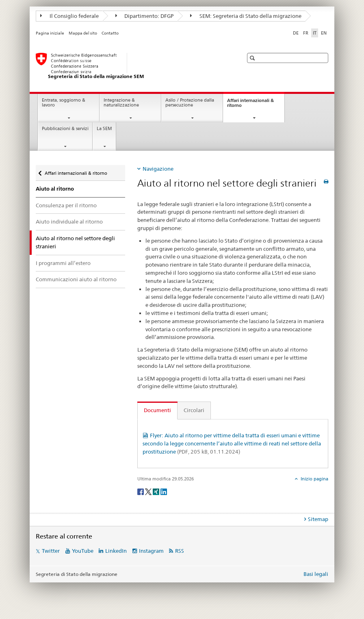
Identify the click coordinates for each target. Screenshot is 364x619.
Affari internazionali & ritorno (250, 105)
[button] (253, 58)
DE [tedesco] (296, 33)
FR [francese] (306, 33)
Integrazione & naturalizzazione (121, 103)
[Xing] (157, 491)
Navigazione (158, 169)
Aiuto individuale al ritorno (69, 222)
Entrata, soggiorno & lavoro (64, 103)
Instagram (151, 551)
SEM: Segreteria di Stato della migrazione (246, 16)
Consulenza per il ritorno (66, 205)
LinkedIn (116, 551)
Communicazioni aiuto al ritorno (76, 279)
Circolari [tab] (194, 410)
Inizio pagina (314, 479)
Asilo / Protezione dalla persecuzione (190, 103)
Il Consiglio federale (69, 16)
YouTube (83, 551)
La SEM (104, 129)
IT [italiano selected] (315, 33)
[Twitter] (149, 491)
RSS (180, 551)
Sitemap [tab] (318, 519)
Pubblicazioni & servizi (65, 129)
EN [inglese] (324, 33)
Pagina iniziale (50, 33)
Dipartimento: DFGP (145, 16)
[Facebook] (141, 491)
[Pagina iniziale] (131, 66)
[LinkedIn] (164, 491)
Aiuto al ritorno (55, 189)
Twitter (51, 551)
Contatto (110, 33)
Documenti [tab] (157, 410)
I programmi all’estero (63, 263)
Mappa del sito (83, 33)
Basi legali (316, 574)
